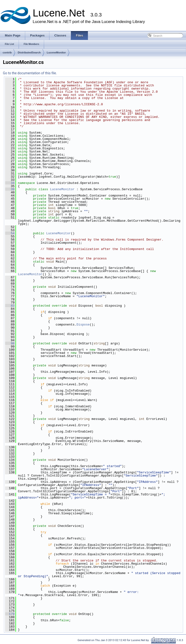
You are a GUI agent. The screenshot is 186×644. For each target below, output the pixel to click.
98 (10, 343)
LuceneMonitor (56, 53)
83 (10, 306)
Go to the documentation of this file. (30, 73)
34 (10, 183)
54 (10, 233)
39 (10, 189)
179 (10, 614)
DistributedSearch (29, 53)
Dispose (83, 325)
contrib (7, 53)
